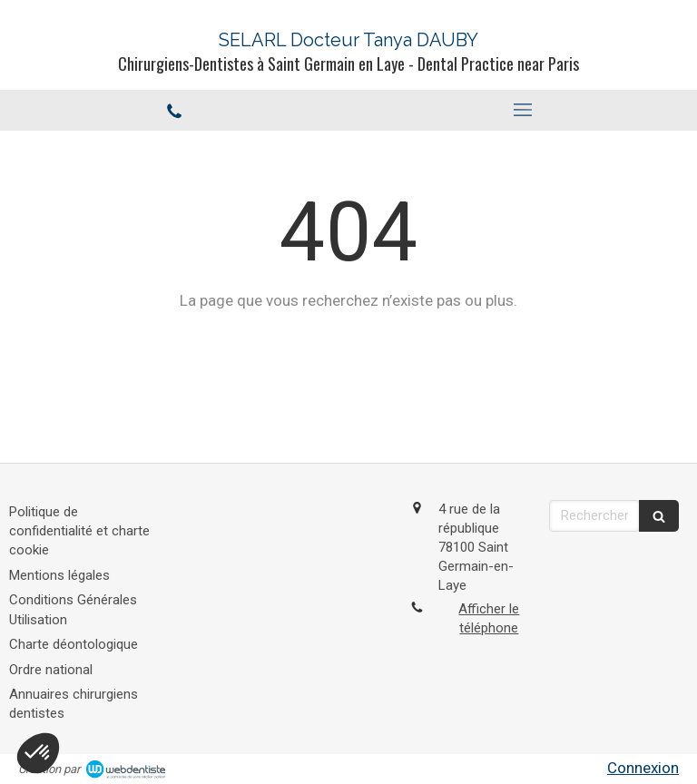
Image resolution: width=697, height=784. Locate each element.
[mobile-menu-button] (523, 110)
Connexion (643, 768)
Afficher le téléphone (489, 618)
